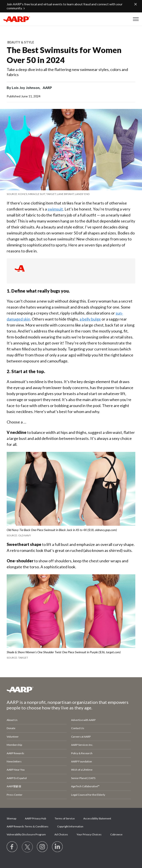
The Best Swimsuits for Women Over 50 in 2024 (64, 55)
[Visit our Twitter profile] (27, 847)
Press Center (15, 795)
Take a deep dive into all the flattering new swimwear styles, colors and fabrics (67, 72)
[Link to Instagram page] (42, 847)
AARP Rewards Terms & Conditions (28, 826)
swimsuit (55, 209)
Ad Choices (61, 834)
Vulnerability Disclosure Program (26, 834)
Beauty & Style (21, 42)
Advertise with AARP (83, 720)
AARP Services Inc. (82, 745)
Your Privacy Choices (89, 834)
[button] (136, 19)
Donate (11, 728)
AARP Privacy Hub (35, 818)
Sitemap (11, 818)
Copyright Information (70, 826)
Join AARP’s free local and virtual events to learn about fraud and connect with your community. (65, 6)
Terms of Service (65, 818)
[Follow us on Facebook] (12, 847)
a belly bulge (90, 319)
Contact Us (78, 728)
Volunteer (13, 737)
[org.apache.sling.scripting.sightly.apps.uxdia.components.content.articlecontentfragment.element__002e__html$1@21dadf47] (71, 194)
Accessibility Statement (97, 818)
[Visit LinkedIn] (58, 847)
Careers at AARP (81, 737)
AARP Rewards (15, 753)
